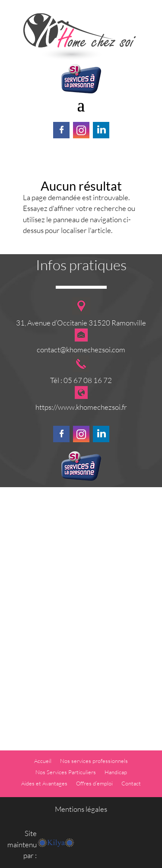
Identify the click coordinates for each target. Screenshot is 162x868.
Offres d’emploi (94, 783)
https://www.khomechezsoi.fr (81, 407)
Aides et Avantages (44, 783)
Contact (131, 783)
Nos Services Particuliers (66, 772)
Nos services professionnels (94, 761)
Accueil (43, 761)
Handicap (116, 772)
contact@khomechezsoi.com (81, 349)
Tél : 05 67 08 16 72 (81, 380)
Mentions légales (81, 809)
